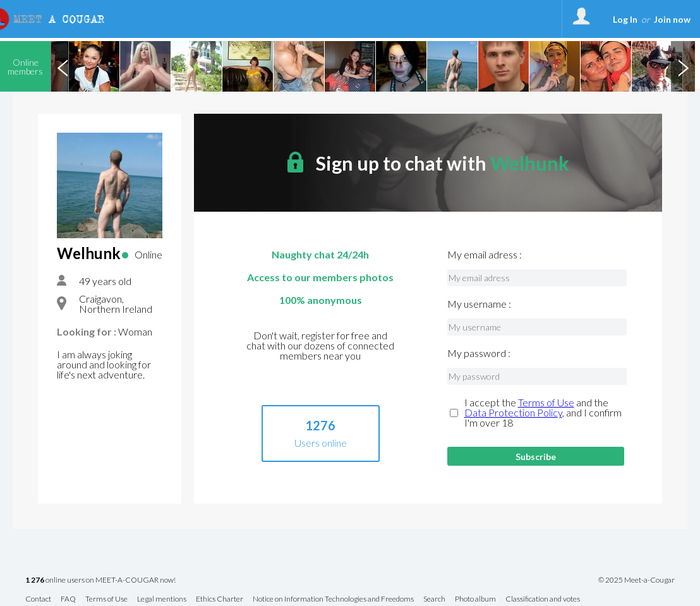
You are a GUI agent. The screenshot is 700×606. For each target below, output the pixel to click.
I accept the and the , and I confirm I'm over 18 (543, 413)
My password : (479, 353)
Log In (625, 19)
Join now (672, 19)
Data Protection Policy (513, 412)
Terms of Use (546, 402)
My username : (479, 304)
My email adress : (485, 255)
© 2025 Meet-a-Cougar (637, 580)
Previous (63, 66)
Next (683, 66)
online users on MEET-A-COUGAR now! (100, 580)
